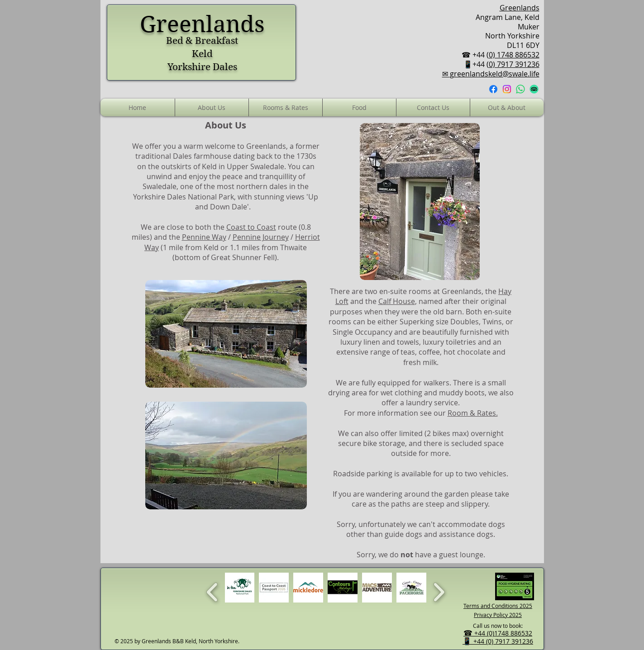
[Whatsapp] (520, 89)
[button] (359, 107)
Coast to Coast (251, 227)
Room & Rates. (473, 413)
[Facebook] (493, 89)
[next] (439, 591)
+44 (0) (484, 633)
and (160, 237)
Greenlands (520, 8)
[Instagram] (507, 89)
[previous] (212, 591)
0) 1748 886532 (514, 55)
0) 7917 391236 (514, 64)
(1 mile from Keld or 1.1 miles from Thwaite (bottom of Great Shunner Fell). (233, 252)
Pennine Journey (261, 237)
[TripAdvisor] (534, 89)
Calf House (397, 301)
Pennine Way (204, 237)
